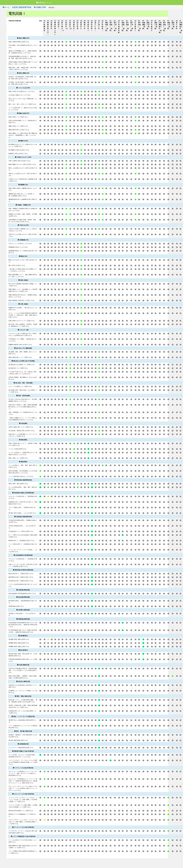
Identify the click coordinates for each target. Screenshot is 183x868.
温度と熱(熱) (23, 280)
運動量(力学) (23, 185)
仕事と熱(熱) (23, 304)
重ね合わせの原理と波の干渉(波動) (23, 361)
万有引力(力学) (23, 225)
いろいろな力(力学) (23, 88)
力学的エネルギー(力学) (23, 157)
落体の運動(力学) (23, 73)
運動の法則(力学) (23, 113)
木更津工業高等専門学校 (22, 7)
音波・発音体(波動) (23, 396)
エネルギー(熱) (23, 330)
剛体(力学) (23, 256)
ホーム (6, 7)
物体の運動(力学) (23, 38)
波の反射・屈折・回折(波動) (23, 383)
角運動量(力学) (23, 240)
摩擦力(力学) (23, 141)
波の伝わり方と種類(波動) (23, 348)
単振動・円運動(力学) (23, 205)
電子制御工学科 (40, 7)
